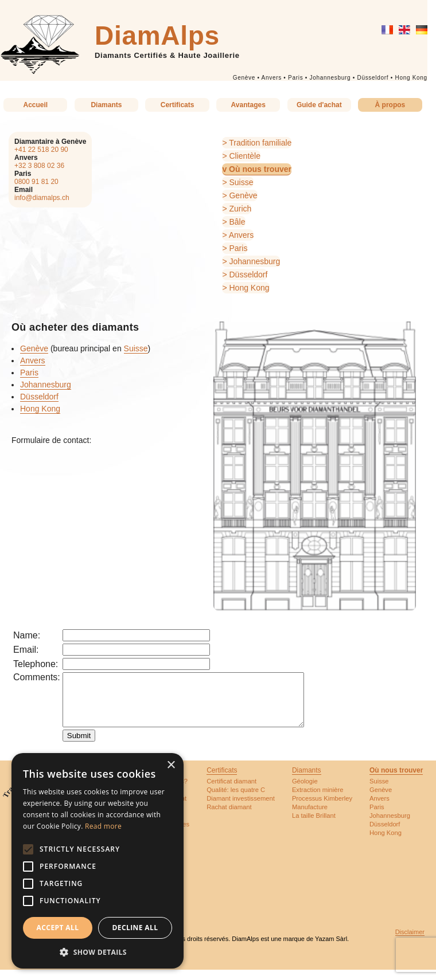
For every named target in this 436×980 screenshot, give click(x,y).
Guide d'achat (319, 105)
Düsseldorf (373, 78)
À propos (390, 105)
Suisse (241, 182)
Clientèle (244, 156)
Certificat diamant (231, 791)
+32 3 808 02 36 (39, 166)
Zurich (240, 209)
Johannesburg (330, 78)
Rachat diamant (229, 817)
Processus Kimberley (322, 809)
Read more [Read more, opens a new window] (103, 826)
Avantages (248, 105)
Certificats (178, 105)
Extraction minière (318, 800)
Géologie (305, 791)
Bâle (237, 222)
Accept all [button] (58, 928)
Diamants (106, 105)
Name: (27, 635)
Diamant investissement (241, 809)
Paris (295, 78)
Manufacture (310, 817)
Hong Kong (411, 78)
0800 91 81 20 (36, 182)
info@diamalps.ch (42, 198)
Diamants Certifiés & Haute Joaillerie (167, 55)
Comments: (37, 677)
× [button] (171, 765)
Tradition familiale (260, 143)
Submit (79, 746)
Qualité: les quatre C (236, 800)
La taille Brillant (314, 826)
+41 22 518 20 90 (41, 150)
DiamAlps (157, 36)
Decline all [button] (135, 928)
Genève (244, 78)
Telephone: (36, 664)
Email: (26, 650)
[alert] (98, 861)
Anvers (272, 78)
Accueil (35, 105)
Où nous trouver (260, 169)
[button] (98, 952)
